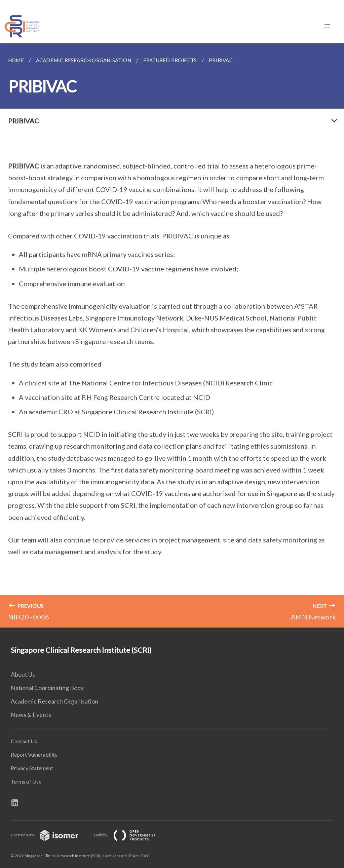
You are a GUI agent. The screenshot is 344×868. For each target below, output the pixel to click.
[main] (172, 335)
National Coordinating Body (47, 688)
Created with (50, 835)
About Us (23, 674)
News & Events (31, 715)
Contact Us (24, 741)
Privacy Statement (32, 768)
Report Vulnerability (34, 754)
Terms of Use (26, 781)
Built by (130, 835)
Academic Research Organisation (54, 701)
